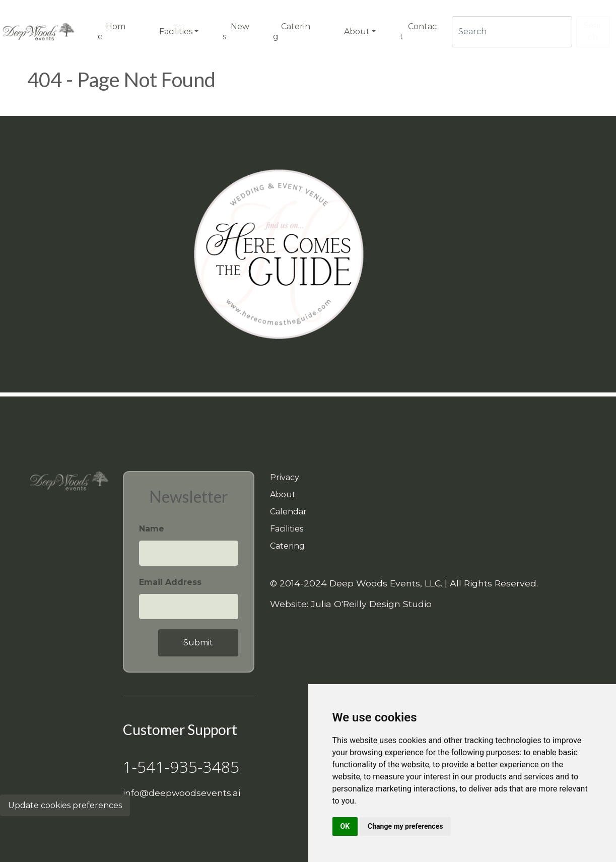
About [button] (357, 31)
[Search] (512, 32)
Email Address (170, 582)
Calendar (288, 512)
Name (152, 529)
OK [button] (345, 826)
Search (593, 31)
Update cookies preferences (65, 805)
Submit (198, 643)
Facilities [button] (176, 31)
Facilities (287, 529)
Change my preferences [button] (405, 826)
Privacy (285, 477)
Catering (287, 546)
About (283, 494)
